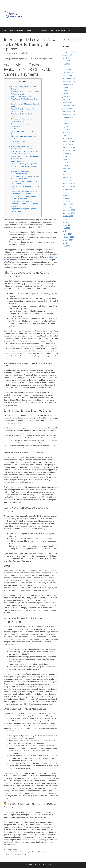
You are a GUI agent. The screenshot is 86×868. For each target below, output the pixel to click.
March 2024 (67, 103)
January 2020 (68, 240)
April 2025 (66, 67)
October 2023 (68, 118)
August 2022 (67, 159)
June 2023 (66, 130)
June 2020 (66, 225)
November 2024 (69, 82)
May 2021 (66, 198)
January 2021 (68, 207)
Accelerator (33, 30)
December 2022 (69, 147)
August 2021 (67, 195)
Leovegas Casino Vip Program (22, 144)
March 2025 (67, 70)
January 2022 (68, 180)
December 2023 (69, 112)
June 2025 (66, 61)
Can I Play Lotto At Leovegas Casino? (25, 104)
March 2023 (67, 138)
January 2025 (68, 76)
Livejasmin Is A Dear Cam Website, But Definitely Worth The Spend (28, 852)
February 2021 (68, 204)
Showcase (44, 30)
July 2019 (66, 243)
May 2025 (66, 64)
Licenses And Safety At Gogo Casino (24, 164)
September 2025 (69, 52)
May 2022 (66, 168)
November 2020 (69, 213)
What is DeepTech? (16, 30)
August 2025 (67, 55)
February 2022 (68, 177)
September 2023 (69, 120)
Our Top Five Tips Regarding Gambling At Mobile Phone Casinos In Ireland (24, 204)
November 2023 (69, 115)
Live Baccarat (16, 211)
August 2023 (67, 124)
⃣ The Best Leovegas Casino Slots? (23, 146)
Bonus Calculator (17, 161)
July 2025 (66, 58)
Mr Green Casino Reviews (20, 171)
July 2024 (66, 94)
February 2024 (68, 106)
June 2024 (66, 97)
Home (4, 30)
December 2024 (69, 79)
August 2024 (67, 91)
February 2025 (68, 73)
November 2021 (69, 186)
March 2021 (67, 201)
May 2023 (66, 132)
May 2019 (66, 246)
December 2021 (69, 183)
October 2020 (68, 216)
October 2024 (68, 85)
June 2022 (66, 165)
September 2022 (69, 156)
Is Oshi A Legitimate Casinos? (22, 96)
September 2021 (69, 192)
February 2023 (68, 141)
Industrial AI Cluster (58, 30)
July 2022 (66, 162)
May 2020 (66, 228)
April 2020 (66, 231)
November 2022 (69, 150)
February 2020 (68, 237)
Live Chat (14, 129)
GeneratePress (55, 865)
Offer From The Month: (20, 141)
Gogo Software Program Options (23, 209)
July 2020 (66, 222)
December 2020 (69, 210)
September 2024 (69, 88)
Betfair (13, 106)
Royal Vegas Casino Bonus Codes (23, 149)
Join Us (78, 30)
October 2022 (68, 153)
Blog (70, 30)
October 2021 (68, 189)
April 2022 (66, 171)
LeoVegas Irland (11, 850)
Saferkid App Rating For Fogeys (16, 854)
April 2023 (66, 135)
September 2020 (69, 219)
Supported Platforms (19, 174)
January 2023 (68, 144)
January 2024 (68, 109)
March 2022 (67, 174)
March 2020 (67, 234)
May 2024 (66, 100)
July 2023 (66, 126)
